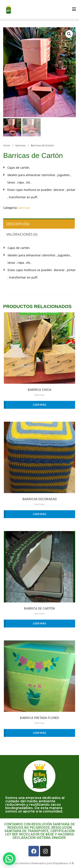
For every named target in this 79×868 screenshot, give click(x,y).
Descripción (18, 224)
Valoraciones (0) (22, 234)
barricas (20, 145)
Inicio (7, 145)
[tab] (38, 223)
